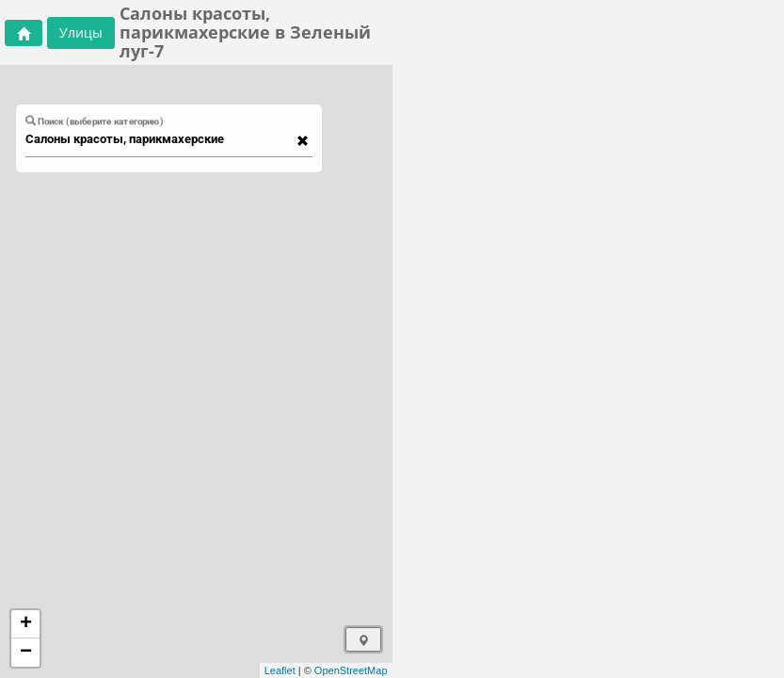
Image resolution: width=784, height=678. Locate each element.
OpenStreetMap (351, 670)
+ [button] (26, 624)
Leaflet (280, 670)
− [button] (26, 653)
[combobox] (160, 139)
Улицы (81, 32)
